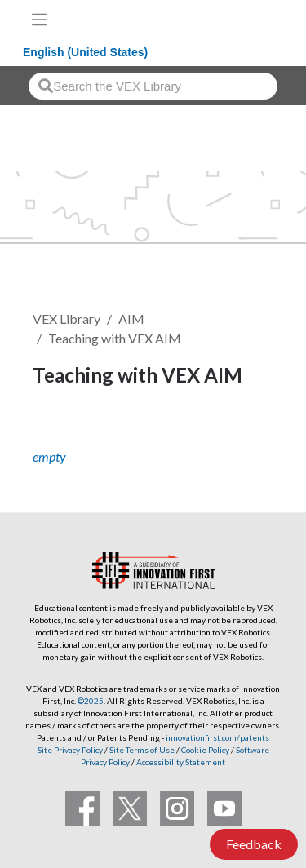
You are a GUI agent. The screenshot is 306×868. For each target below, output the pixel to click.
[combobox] (153, 86)
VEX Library (67, 319)
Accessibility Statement (181, 762)
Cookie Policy (205, 750)
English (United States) (85, 52)
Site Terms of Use (141, 750)
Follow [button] (62, 430)
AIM (131, 319)
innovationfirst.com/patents (217, 737)
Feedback (254, 844)
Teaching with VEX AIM (115, 338)
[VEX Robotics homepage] (242, 19)
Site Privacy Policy (70, 750)
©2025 (91, 701)
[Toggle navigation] (39, 20)
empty (49, 456)
